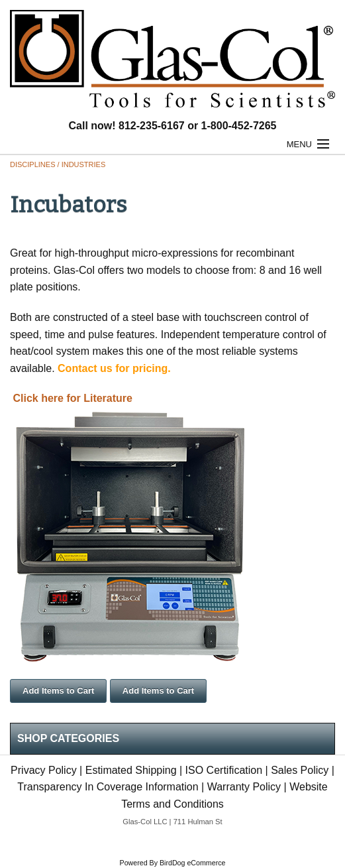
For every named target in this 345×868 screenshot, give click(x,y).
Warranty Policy (244, 787)
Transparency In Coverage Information (108, 787)
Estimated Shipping (131, 770)
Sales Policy (300, 770)
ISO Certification (224, 770)
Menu (299, 144)
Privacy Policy (44, 770)
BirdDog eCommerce (193, 863)
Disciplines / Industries (58, 164)
